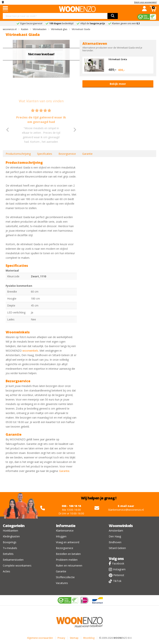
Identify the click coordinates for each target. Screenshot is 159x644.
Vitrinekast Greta (119, 59)
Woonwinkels (121, 526)
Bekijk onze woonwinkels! (145, 2)
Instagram (119, 569)
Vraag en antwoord (68, 542)
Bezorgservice (67, 154)
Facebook (118, 563)
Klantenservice (65, 531)
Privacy (61, 638)
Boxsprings (10, 542)
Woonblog (89, 638)
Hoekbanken (10, 531)
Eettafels (8, 554)
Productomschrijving (18, 154)
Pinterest (119, 575)
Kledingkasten (11, 536)
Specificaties (45, 154)
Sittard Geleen (117, 548)
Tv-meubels (10, 548)
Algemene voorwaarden (40, 638)
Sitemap (74, 638)
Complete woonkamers (17, 565)
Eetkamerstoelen (13, 560)
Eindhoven (115, 542)
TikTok (117, 581)
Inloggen (61, 536)
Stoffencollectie (65, 577)
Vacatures (62, 583)
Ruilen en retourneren (69, 565)
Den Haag (115, 536)
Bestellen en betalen (68, 554)
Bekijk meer (118, 84)
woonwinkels (30, 351)
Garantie (87, 154)
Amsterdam (116, 531)
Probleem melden (67, 560)
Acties (6, 571)
